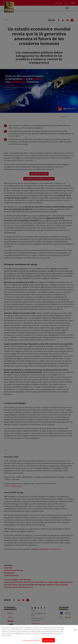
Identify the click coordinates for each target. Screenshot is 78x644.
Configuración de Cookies (31, 641)
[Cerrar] (75, 630)
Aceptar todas (48, 641)
